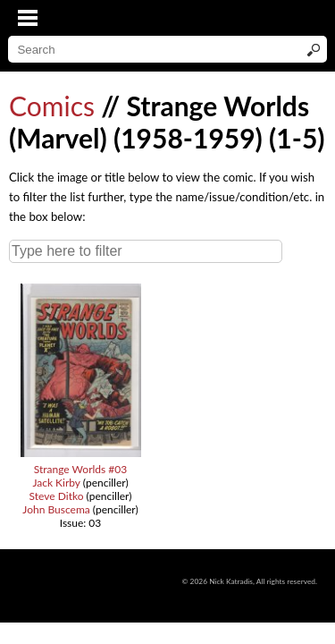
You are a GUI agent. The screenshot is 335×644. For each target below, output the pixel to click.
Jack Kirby (56, 483)
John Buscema (56, 509)
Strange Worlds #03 (81, 469)
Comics (52, 106)
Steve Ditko (57, 496)
